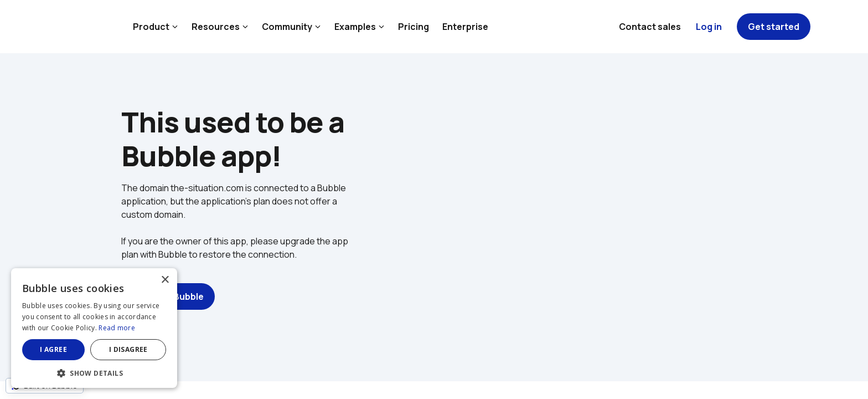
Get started (774, 27)
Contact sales (650, 27)
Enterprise (465, 27)
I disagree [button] (128, 349)
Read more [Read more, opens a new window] (117, 328)
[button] (94, 372)
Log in (709, 27)
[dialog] (94, 328)
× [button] (165, 280)
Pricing (414, 27)
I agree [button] (53, 349)
